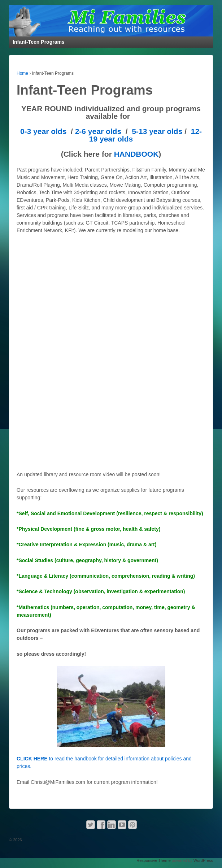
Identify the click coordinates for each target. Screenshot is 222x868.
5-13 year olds (157, 131)
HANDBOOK (136, 154)
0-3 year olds (43, 131)
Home (22, 73)
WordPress (203, 860)
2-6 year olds (98, 131)
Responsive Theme (154, 860)
